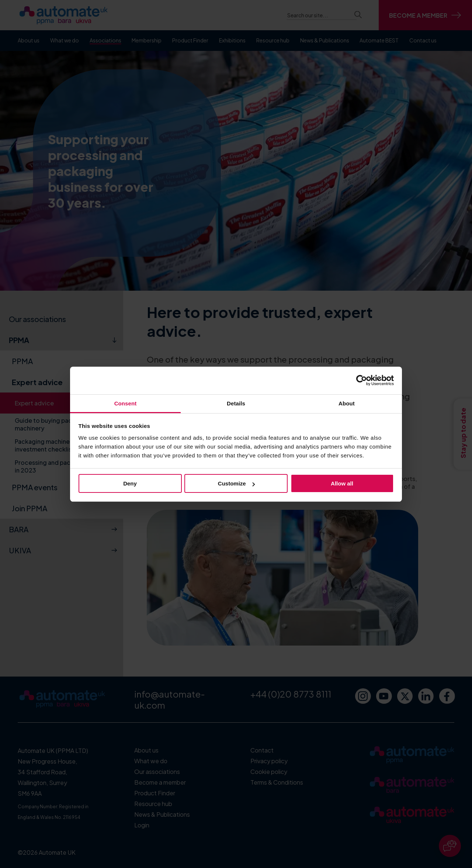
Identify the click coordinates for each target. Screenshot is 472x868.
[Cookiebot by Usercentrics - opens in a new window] (362, 380)
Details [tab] (236, 403)
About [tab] (347, 403)
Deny (130, 483)
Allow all (342, 483)
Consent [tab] (126, 403)
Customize (236, 483)
